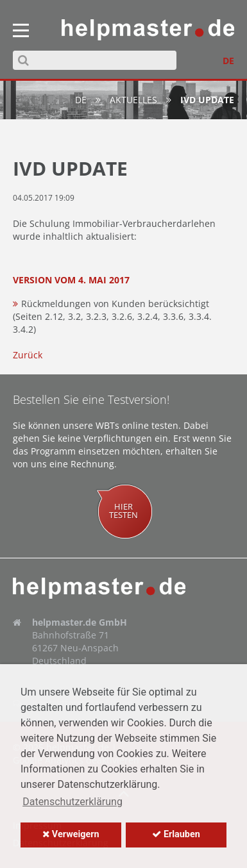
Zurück (28, 355)
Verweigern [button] (71, 834)
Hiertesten (123, 511)
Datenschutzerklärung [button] (72, 802)
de (81, 100)
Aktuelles (133, 100)
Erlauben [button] (176, 834)
